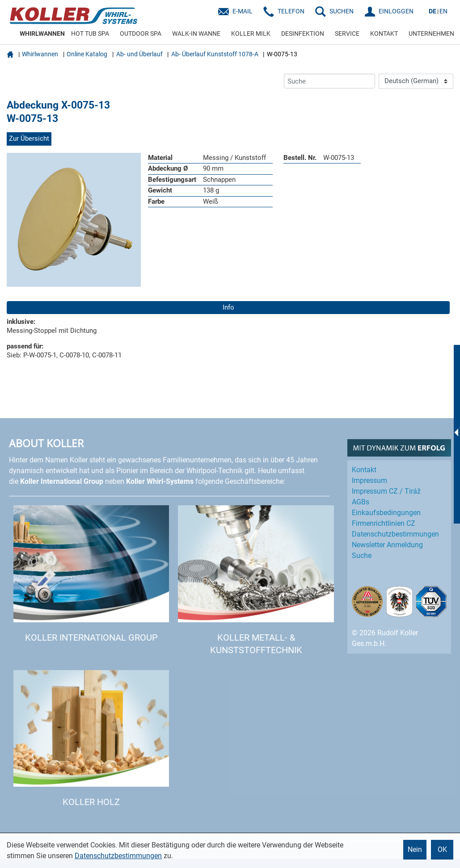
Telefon (291, 11)
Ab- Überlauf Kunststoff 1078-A (215, 54)
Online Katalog (87, 54)
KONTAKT (384, 34)
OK (442, 849)
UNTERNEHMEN (431, 34)
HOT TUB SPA (90, 34)
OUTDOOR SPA (141, 34)
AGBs (361, 502)
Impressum (369, 480)
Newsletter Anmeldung (387, 545)
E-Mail (243, 11)
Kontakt (364, 470)
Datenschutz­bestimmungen (395, 534)
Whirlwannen (40, 54)
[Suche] (329, 81)
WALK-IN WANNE (196, 34)
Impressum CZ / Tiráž (386, 491)
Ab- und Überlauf (139, 54)
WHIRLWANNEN (42, 34)
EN (443, 11)
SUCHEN (342, 11)
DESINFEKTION (303, 34)
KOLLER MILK (251, 34)
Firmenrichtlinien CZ (384, 523)
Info (228, 307)
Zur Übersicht (29, 138)
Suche (362, 556)
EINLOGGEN (396, 11)
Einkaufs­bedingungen (386, 513)
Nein (415, 849)
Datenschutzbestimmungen (118, 856)
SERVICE (347, 34)
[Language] (416, 81)
